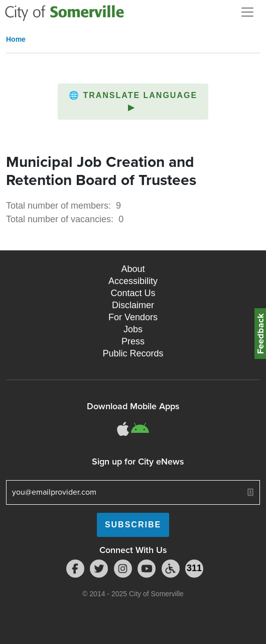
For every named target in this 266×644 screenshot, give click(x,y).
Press (133, 341)
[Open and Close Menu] (247, 12)
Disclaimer (133, 305)
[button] (133, 102)
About (133, 269)
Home (16, 39)
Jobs (133, 329)
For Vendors (133, 317)
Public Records (133, 353)
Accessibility (133, 281)
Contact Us (133, 293)
